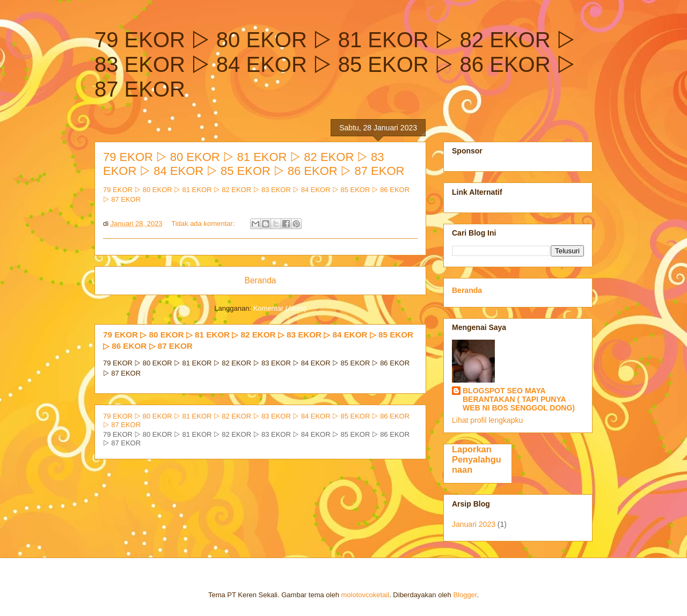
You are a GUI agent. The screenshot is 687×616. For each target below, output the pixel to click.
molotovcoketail (366, 595)
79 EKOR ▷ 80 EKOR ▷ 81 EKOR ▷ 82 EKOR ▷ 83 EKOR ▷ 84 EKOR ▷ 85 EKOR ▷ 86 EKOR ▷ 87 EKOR (254, 164)
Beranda (261, 280)
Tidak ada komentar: (204, 223)
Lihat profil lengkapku (487, 420)
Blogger (465, 595)
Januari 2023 (474, 524)
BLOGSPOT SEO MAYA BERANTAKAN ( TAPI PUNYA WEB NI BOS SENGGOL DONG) (519, 399)
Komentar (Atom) (280, 308)
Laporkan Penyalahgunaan (477, 459)
